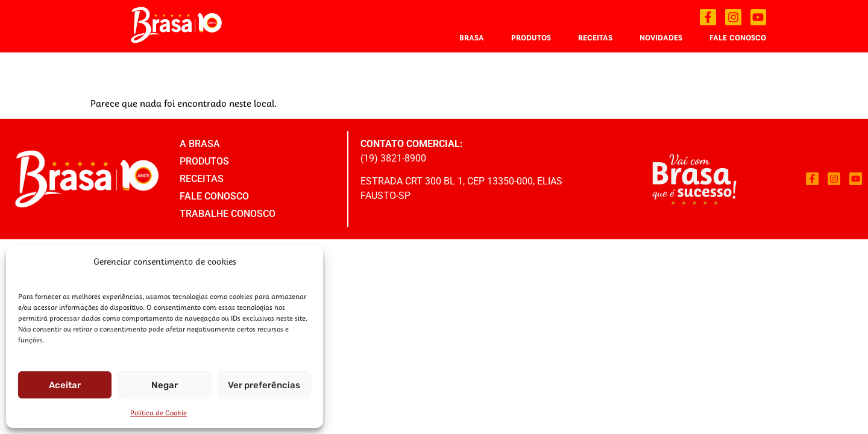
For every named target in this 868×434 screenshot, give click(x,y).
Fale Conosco (738, 37)
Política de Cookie (159, 413)
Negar (165, 385)
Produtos (531, 37)
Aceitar (65, 385)
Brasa (472, 37)
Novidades (661, 37)
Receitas (595, 37)
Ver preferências (264, 385)
